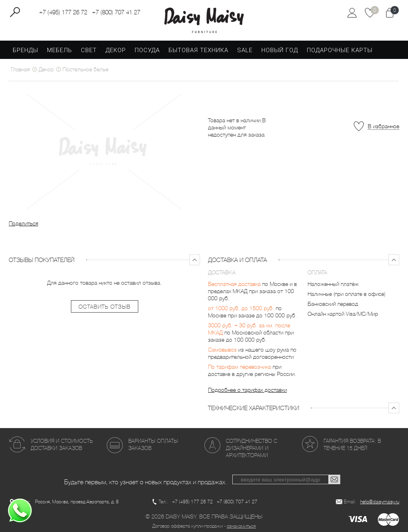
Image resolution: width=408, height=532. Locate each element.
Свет (89, 50)
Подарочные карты (340, 50)
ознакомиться (241, 526)
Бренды (25, 50)
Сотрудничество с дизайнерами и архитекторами (252, 448)
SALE (245, 50)
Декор (116, 50)
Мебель (60, 50)
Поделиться (24, 223)
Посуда (147, 50)
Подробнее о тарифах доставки (247, 390)
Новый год (280, 50)
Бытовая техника (198, 50)
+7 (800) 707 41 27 (116, 12)
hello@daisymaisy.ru (380, 502)
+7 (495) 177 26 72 (63, 12)
